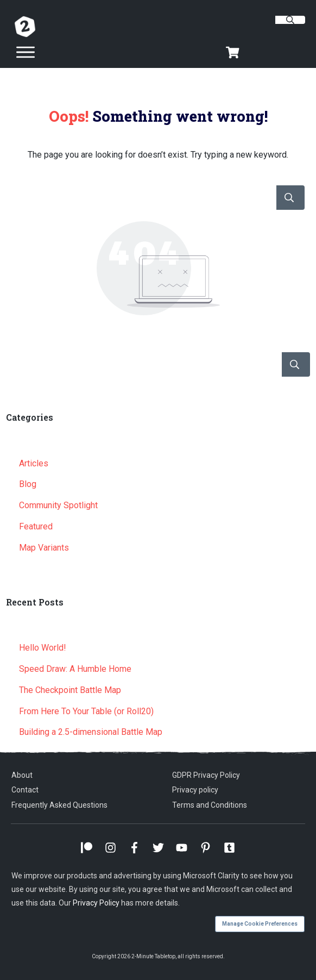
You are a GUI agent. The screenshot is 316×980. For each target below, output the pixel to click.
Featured (36, 526)
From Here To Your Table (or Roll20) (86, 711)
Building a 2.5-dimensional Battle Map (91, 732)
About (22, 775)
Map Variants (44, 548)
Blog (28, 484)
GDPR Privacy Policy (206, 775)
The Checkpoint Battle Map (70, 690)
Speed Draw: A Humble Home (75, 669)
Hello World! (43, 648)
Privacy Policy (96, 903)
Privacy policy (195, 790)
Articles (34, 463)
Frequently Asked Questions (59, 805)
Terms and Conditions (210, 805)
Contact (25, 790)
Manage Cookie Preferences (260, 924)
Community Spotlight (58, 505)
